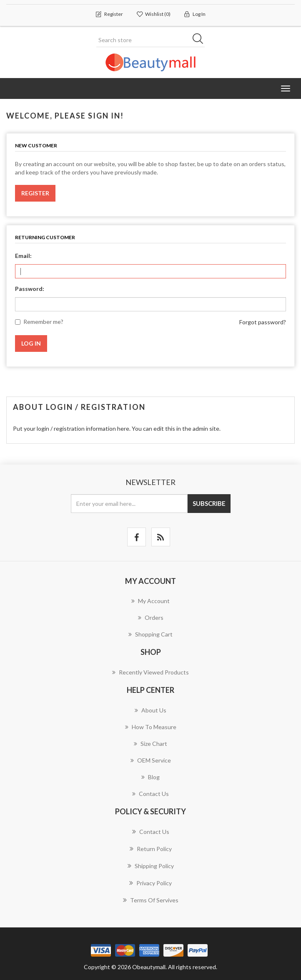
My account (150, 601)
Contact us (150, 794)
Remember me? (43, 322)
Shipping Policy (151, 866)
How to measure (151, 727)
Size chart (150, 744)
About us (150, 710)
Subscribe (209, 503)
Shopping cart (150, 634)
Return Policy (151, 849)
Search (201, 40)
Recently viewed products (150, 672)
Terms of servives (151, 900)
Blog (150, 777)
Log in (31, 343)
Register (35, 193)
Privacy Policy (150, 883)
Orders (151, 618)
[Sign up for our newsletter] (129, 504)
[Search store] (150, 40)
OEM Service (151, 760)
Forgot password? (263, 322)
